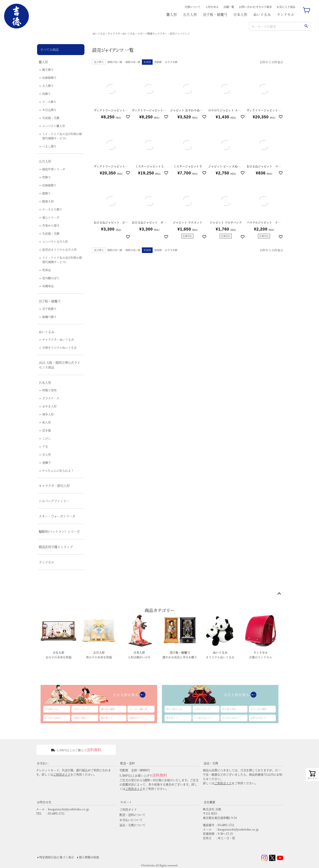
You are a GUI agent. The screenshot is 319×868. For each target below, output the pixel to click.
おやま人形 (49, 406)
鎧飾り (47, 193)
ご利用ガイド (62, 774)
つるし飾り (49, 146)
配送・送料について (132, 815)
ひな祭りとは (52, 709)
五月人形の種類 (258, 709)
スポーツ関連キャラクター (152, 34)
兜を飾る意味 (229, 709)
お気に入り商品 (286, 7)
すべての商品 (49, 49)
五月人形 (190, 14)
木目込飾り (49, 110)
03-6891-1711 (56, 813)
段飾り (47, 94)
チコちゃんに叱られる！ (58, 470)
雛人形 (172, 14)
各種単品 (48, 286)
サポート (126, 802)
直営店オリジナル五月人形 (59, 249)
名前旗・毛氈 (51, 118)
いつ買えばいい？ (203, 718)
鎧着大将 (48, 201)
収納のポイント (137, 718)
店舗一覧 (229, 7)
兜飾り (47, 177)
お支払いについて (131, 820)
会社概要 (209, 802)
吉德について (193, 7)
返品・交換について (132, 825)
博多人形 (48, 414)
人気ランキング (81, 709)
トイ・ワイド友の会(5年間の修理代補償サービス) (62, 136)
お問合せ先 (44, 802)
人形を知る (212, 7)
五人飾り (48, 86)
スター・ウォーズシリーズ (57, 516)
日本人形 (240, 14)
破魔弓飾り (49, 317)
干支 (45, 446)
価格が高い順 (133, 62)
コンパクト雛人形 (54, 126)
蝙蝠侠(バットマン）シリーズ (59, 531)
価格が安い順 (115, 62)
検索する (306, 26)
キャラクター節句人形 (54, 486)
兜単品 (47, 270)
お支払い (43, 763)
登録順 (158, 62)
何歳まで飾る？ (81, 718)
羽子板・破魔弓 (215, 14)
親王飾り (48, 69)
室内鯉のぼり (51, 278)
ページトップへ (279, 594)
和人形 (47, 422)
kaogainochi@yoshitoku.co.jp (68, 809)
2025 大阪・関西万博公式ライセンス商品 (59, 365)
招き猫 (47, 430)
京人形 (47, 454)
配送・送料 (127, 763)
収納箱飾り (49, 78)
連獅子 (47, 462)
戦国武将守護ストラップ (56, 547)
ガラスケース (51, 398)
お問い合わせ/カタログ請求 (255, 7)
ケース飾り (49, 102)
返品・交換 (211, 763)
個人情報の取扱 (89, 857)
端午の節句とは (174, 709)
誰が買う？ (107, 718)
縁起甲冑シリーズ (54, 169)
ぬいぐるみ (262, 14)
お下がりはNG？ (53, 718)
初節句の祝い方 (258, 718)
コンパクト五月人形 (55, 241)
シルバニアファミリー (54, 501)
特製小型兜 (49, 390)
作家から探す (51, 225)
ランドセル (286, 14)
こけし (47, 438)
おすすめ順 (171, 62)
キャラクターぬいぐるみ (121, 34)
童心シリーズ (51, 217)
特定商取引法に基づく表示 (57, 857)
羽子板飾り (49, 309)
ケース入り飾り (52, 209)
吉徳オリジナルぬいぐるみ (59, 347)
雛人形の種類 (108, 709)
